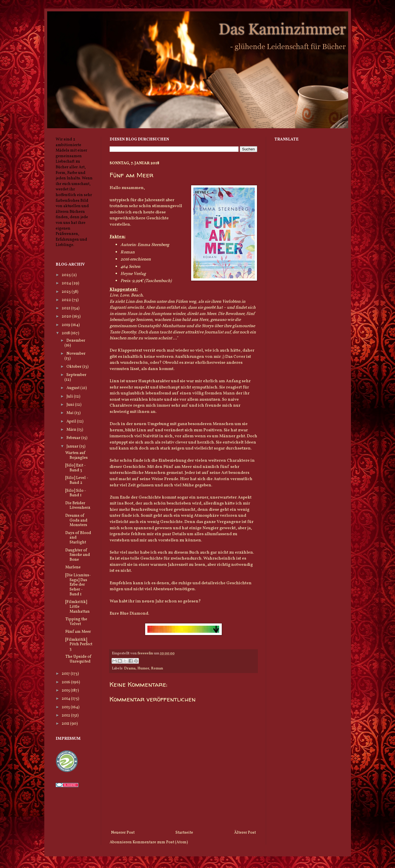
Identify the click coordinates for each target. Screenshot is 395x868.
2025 (67, 275)
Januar (73, 446)
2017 (66, 674)
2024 (67, 283)
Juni (71, 405)
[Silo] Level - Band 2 (77, 480)
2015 (66, 691)
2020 (67, 317)
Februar (74, 438)
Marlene (73, 567)
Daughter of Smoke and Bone (78, 555)
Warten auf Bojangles (77, 455)
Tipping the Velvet (76, 622)
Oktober (74, 367)
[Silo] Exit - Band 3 (76, 468)
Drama (130, 669)
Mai (70, 413)
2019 (66, 325)
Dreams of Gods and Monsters (76, 521)
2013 (66, 707)
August (73, 388)
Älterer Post (245, 833)
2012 (66, 715)
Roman (157, 669)
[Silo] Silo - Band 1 (76, 493)
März (72, 430)
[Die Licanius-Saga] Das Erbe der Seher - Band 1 (78, 585)
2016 (66, 682)
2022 (67, 300)
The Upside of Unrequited (78, 659)
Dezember (76, 341)
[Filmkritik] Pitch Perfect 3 (79, 645)
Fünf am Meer (78, 632)
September (76, 375)
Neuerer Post (123, 833)
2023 (67, 292)
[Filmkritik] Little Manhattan (78, 607)
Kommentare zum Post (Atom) (160, 842)
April (72, 422)
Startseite (184, 833)
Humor (143, 669)
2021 (66, 308)
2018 (66, 333)
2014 (66, 699)
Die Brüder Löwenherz (78, 506)
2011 (66, 724)
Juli (70, 397)
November (76, 354)
